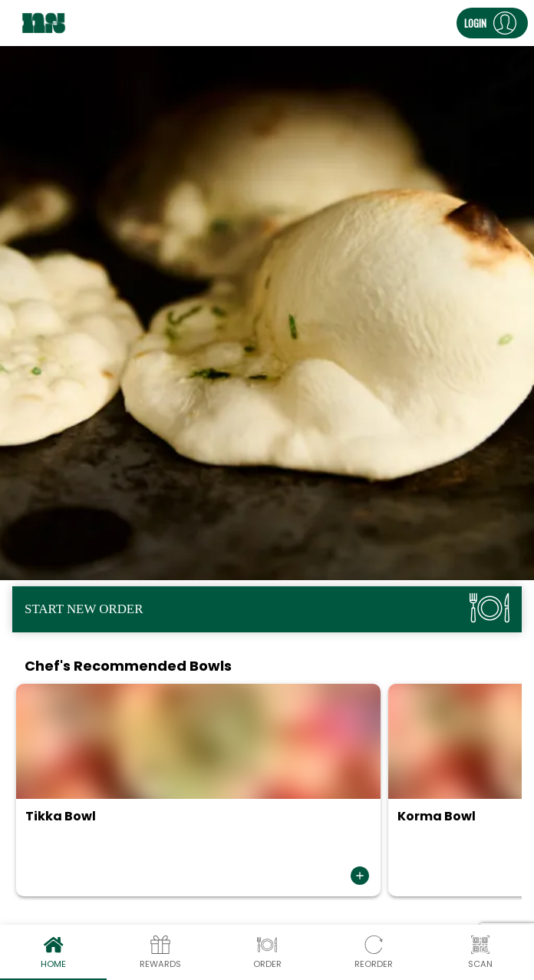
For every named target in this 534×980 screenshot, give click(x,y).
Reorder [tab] (374, 952)
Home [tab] (53, 952)
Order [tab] (267, 952)
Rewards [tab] (160, 952)
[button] (493, 23)
